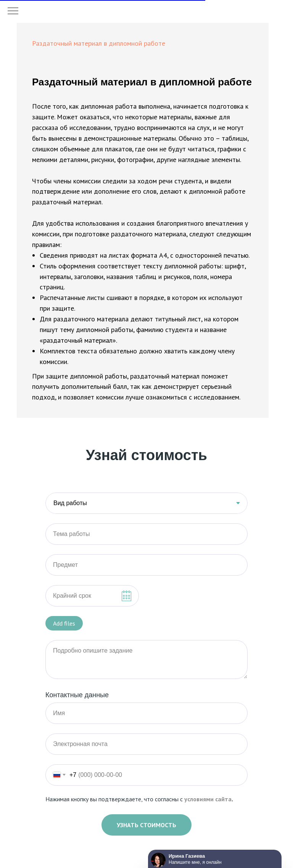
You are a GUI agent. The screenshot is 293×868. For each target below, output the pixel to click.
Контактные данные (77, 695)
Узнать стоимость (146, 825)
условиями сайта (208, 799)
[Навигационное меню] (13, 11)
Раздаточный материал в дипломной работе (99, 43)
